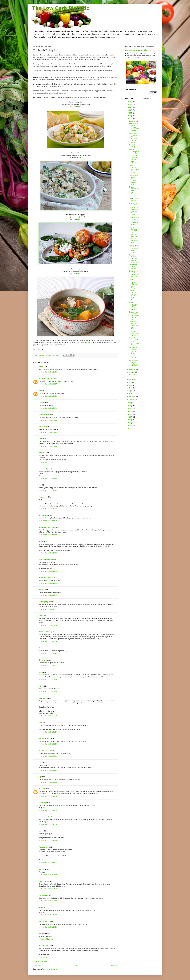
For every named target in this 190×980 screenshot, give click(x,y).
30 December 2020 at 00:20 (48, 680)
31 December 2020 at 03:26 (48, 889)
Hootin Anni (43, 660)
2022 (129, 113)
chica (41, 686)
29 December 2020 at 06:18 (48, 446)
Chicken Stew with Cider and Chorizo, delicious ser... (134, 316)
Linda (41, 439)
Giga (40, 777)
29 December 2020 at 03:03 (48, 396)
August (132, 380)
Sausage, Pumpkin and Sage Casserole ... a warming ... (134, 259)
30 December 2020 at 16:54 (48, 810)
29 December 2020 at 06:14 (48, 432)
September (133, 375)
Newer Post (38, 966)
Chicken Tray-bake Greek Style (134, 241)
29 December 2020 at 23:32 (48, 654)
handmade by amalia (46, 469)
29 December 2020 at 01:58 (48, 372)
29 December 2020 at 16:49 (48, 595)
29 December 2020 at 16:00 (48, 583)
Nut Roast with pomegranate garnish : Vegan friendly (134, 211)
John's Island (43, 881)
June (131, 385)
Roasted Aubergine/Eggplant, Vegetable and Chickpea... (134, 284)
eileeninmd (42, 497)
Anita (40, 831)
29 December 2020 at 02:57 (48, 384)
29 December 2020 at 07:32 (48, 462)
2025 (129, 105)
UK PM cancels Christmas (134, 199)
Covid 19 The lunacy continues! (133, 267)
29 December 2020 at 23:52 (48, 666)
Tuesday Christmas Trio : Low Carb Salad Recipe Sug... (133, 295)
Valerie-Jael (43, 427)
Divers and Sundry (45, 578)
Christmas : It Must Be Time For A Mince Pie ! (133, 274)
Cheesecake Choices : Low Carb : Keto (133, 350)
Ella (40, 763)
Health (41, 907)
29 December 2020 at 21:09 (48, 641)
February (132, 396)
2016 (129, 411)
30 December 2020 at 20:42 (48, 875)
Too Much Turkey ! (132, 146)
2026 (129, 102)
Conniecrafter (43, 895)
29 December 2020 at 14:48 (48, 535)
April (131, 391)
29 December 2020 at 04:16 (48, 420)
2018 (129, 406)
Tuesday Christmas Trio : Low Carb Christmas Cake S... (133, 232)
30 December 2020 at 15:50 (48, 796)
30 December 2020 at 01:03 (48, 716)
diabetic (86, 343)
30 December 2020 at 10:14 (48, 770)
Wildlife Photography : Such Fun (134, 151)
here (80, 106)
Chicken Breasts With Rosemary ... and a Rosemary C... (134, 191)
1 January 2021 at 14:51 (46, 939)
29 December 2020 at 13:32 (48, 521)
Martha (41, 367)
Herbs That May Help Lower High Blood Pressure (134, 325)
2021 (129, 116)
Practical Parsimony (46, 379)
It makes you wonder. (133, 204)
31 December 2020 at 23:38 (48, 927)
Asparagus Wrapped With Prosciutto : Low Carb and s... (133, 138)
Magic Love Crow (45, 921)
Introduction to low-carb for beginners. (141, 50)
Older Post (114, 966)
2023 (129, 110)
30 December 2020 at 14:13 (48, 782)
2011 (129, 426)
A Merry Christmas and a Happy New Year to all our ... (134, 169)
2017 (129, 409)
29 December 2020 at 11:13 (48, 491)
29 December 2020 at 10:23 (48, 478)
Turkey (36, 71)
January (132, 399)
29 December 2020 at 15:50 (48, 571)
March (132, 394)
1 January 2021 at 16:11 (46, 957)
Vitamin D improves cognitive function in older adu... (133, 306)
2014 (129, 417)
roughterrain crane (45, 751)
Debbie (41, 541)
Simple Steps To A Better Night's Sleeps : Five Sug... (134, 341)
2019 (129, 403)
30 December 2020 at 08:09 (48, 756)
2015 (129, 414)
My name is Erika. (45, 739)
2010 (129, 428)
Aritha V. (42, 869)
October (132, 372)
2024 (129, 107)
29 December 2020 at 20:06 (48, 625)
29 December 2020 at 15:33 (48, 553)
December (133, 121)
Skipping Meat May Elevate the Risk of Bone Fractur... (134, 249)
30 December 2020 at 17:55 (48, 824)
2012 (129, 423)
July (131, 382)
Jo (40, 485)
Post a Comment (42, 961)
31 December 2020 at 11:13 (48, 915)
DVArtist (42, 590)
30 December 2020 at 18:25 (48, 841)
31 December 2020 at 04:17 (48, 901)
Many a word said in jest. (133, 357)
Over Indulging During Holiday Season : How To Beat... (134, 180)
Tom (40, 391)
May (131, 388)
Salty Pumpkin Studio (46, 560)
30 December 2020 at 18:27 (48, 863)
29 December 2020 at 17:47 (48, 609)
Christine (42, 403)
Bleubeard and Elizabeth (47, 527)
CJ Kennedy (43, 515)
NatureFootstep (44, 946)
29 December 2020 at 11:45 (48, 509)
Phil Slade (42, 789)
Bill (40, 648)
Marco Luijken (44, 847)
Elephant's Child (44, 415)
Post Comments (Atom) (50, 969)
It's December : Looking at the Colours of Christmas (134, 363)
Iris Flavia (42, 453)
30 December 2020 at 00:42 (48, 692)
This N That (43, 803)
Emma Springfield (45, 602)
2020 (129, 119)
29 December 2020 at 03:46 (48, 408)
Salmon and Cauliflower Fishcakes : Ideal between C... (134, 159)
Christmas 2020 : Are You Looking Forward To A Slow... (134, 221)
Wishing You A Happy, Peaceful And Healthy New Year (134, 127)
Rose (40, 722)
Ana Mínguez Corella (46, 817)
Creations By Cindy (45, 632)
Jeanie (41, 616)
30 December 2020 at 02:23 (48, 744)
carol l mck (42, 698)
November (133, 369)
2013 (129, 420)
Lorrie (41, 672)
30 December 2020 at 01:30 (48, 732)
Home (76, 966)
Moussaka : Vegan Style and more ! (134, 333)
